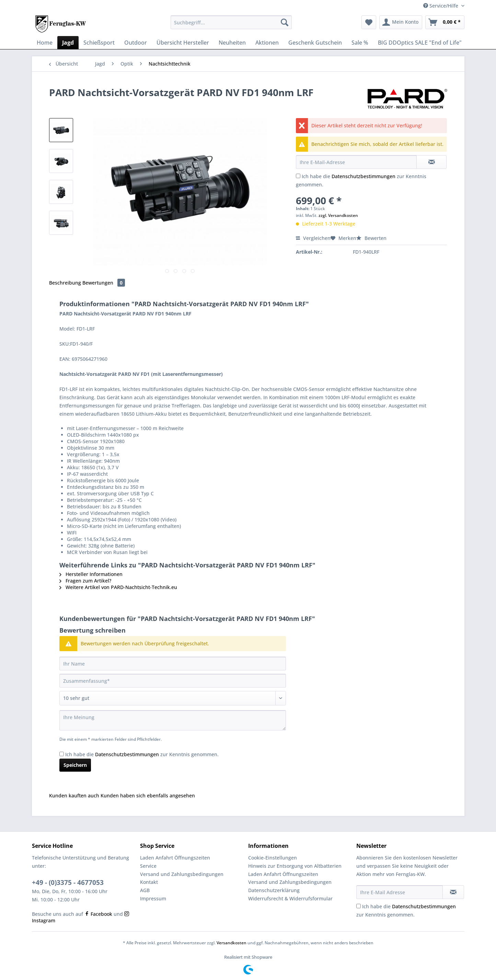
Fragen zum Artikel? (85, 581)
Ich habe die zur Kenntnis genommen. (142, 754)
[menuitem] (231, 26)
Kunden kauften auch (74, 795)
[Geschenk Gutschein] (315, 43)
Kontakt (149, 882)
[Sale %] (360, 43)
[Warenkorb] (445, 22)
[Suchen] (285, 22)
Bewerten (371, 238)
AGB (145, 890)
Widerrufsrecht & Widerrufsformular (290, 898)
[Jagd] (68, 43)
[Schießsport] (99, 43)
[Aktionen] (267, 43)
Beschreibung (65, 283)
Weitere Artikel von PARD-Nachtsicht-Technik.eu (118, 587)
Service (148, 866)
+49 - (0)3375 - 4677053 (68, 883)
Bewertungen (104, 283)
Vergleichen (313, 238)
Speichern (75, 765)
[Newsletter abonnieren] (453, 892)
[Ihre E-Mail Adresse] (400, 892)
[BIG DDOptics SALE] (420, 43)
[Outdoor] (136, 43)
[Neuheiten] (232, 43)
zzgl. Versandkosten (338, 215)
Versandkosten (232, 943)
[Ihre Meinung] (173, 720)
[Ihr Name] (173, 664)
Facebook (98, 914)
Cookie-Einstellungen (273, 858)
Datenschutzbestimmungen (364, 176)
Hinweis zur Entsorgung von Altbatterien (295, 866)
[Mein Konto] (401, 22)
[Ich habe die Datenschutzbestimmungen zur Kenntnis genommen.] (298, 176)
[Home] (45, 43)
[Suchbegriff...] (231, 22)
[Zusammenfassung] (173, 681)
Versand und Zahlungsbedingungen (182, 874)
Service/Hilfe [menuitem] (441, 6)
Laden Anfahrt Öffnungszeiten (175, 858)
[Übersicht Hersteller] (183, 43)
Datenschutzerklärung (274, 890)
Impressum (153, 898)
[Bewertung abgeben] (173, 698)
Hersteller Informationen (91, 574)
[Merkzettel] (369, 22)
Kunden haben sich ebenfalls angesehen (148, 795)
